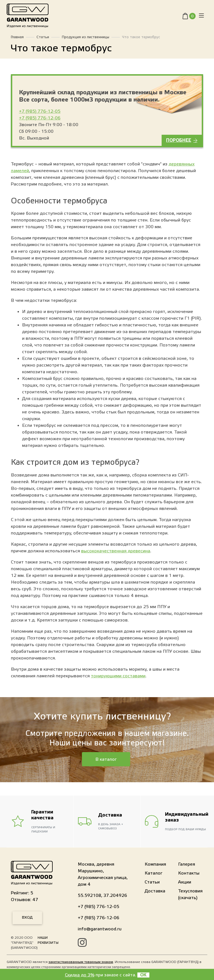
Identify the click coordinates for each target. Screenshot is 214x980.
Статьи (43, 37)
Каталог (154, 873)
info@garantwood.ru (100, 929)
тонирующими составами (118, 676)
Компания (155, 864)
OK (143, 975)
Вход (27, 918)
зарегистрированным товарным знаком (81, 962)
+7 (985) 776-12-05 (40, 111)
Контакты (189, 873)
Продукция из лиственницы (86, 37)
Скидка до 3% (80, 975)
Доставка (155, 891)
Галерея (187, 864)
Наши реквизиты (48, 940)
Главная (17, 37)
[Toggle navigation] (201, 17)
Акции (185, 882)
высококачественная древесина (116, 551)
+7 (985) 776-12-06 (40, 118)
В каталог (106, 759)
